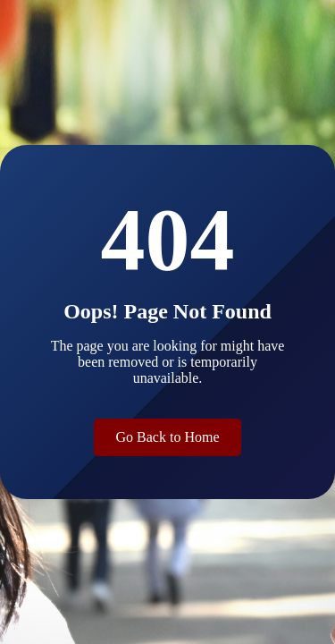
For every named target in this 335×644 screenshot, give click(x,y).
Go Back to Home (168, 437)
